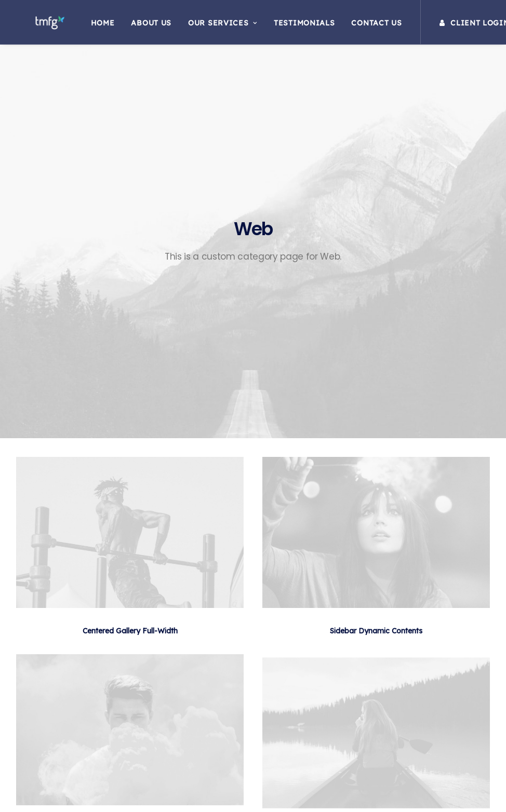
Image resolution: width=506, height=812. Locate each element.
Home (95, 25)
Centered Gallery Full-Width (130, 394)
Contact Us (369, 25)
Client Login (467, 25)
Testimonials (296, 25)
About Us (143, 25)
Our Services (215, 25)
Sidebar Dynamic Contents (376, 394)
